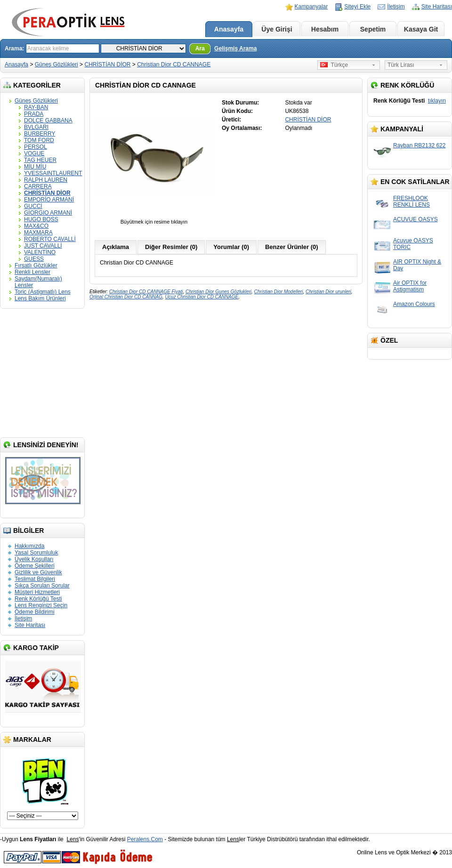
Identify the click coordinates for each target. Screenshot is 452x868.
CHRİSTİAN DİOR (107, 64)
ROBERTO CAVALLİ (50, 239)
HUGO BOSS (41, 219)
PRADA (34, 114)
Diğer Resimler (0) (171, 247)
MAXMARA (38, 233)
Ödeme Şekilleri (35, 566)
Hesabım (325, 29)
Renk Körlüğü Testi (38, 599)
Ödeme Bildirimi (35, 612)
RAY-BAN (36, 107)
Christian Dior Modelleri (279, 292)
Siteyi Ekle (357, 7)
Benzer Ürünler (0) (292, 247)
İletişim (396, 7)
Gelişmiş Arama (235, 48)
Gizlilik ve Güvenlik (38, 572)
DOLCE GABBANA (48, 121)
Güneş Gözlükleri (56, 64)
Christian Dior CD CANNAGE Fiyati (146, 292)
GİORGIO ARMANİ (48, 213)
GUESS (34, 259)
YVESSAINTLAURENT (53, 173)
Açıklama (116, 247)
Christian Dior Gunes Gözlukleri (218, 292)
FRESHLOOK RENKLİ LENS (412, 201)
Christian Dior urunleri (328, 292)
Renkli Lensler (32, 272)
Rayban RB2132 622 (419, 145)
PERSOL (36, 147)
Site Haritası (437, 7)
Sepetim (373, 29)
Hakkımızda (29, 546)
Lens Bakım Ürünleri (40, 298)
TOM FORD (39, 140)
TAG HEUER (40, 160)
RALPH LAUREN (46, 180)
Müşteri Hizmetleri (37, 592)
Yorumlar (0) (231, 247)
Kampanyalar (311, 7)
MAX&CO (36, 226)
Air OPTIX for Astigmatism (410, 286)
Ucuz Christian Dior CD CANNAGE (202, 297)
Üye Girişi (277, 29)
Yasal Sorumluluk (36, 553)
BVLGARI (36, 127)
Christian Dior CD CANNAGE (174, 64)
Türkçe (334, 65)
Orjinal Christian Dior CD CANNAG (126, 297)
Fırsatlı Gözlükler (36, 265)
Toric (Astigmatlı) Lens (43, 292)
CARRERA (38, 186)
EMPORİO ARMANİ (49, 200)
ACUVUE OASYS (416, 219)
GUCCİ (33, 206)
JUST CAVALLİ (43, 246)
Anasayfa (229, 29)
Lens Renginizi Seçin (41, 605)
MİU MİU (35, 167)
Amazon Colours (414, 304)
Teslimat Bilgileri (35, 579)
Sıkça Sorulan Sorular (42, 586)
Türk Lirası (401, 65)
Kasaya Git (421, 29)
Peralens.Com (145, 839)
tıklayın (437, 101)
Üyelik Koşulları (34, 559)
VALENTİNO (40, 252)
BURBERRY (40, 134)
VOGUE (34, 153)
